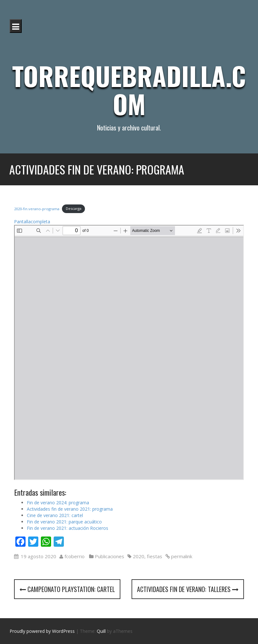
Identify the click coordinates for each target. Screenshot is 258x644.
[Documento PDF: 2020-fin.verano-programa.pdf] (129, 352)
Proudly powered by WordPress (42, 631)
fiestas (155, 556)
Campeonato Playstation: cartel (67, 589)
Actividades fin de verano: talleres (188, 589)
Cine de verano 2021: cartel (55, 515)
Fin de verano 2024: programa (58, 503)
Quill (101, 631)
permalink (181, 556)
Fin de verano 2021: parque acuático (64, 522)
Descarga (74, 208)
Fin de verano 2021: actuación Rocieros (68, 528)
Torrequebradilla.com (129, 90)
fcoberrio (75, 556)
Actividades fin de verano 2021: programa (70, 509)
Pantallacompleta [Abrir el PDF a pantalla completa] (32, 222)
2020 (139, 556)
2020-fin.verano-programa (37, 208)
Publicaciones (110, 556)
